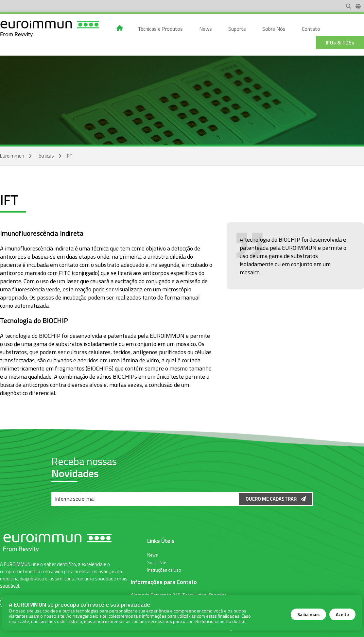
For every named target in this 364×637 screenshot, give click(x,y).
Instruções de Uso (164, 570)
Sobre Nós (157, 562)
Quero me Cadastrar (276, 499)
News (153, 555)
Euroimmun (12, 156)
